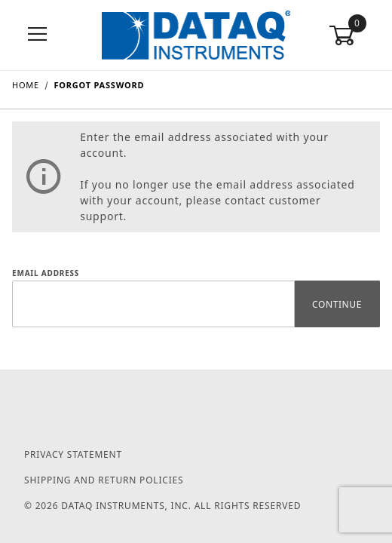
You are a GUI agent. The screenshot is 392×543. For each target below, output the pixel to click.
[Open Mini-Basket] (354, 35)
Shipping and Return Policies (104, 480)
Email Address (46, 273)
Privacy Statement (73, 454)
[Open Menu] (38, 35)
